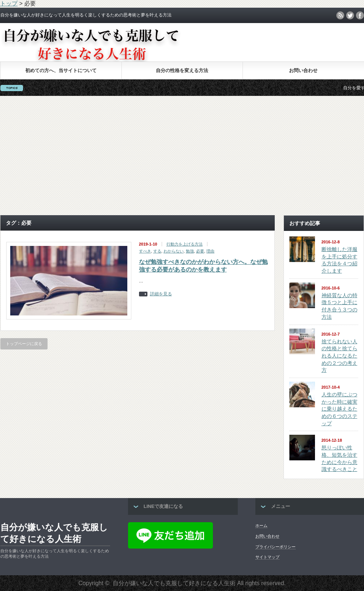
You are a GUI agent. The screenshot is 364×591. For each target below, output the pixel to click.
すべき (145, 251)
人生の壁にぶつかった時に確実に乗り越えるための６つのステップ (339, 409)
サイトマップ (267, 557)
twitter (350, 15)
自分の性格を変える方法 (182, 70)
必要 (200, 251)
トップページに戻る (24, 344)
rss (340, 15)
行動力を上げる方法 (185, 244)
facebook (360, 15)
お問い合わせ (303, 70)
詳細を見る (161, 294)
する (157, 251)
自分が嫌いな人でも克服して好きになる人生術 (54, 533)
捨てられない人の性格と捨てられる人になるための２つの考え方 (339, 356)
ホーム (261, 525)
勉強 (190, 251)
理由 (210, 251)
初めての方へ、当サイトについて (61, 70)
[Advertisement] (182, 156)
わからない (174, 251)
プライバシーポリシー (275, 547)
